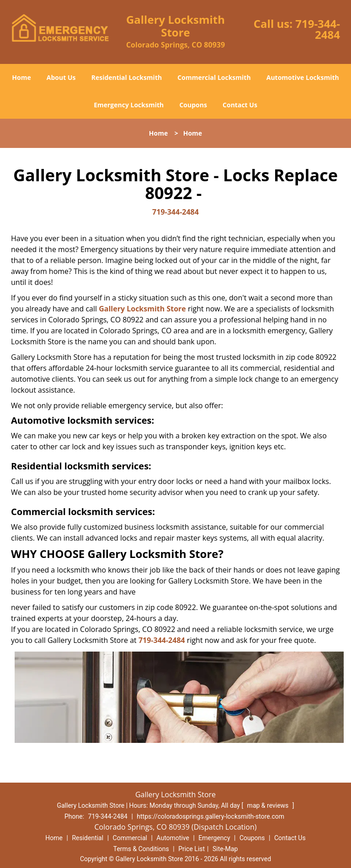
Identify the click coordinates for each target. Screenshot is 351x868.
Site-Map (225, 849)
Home (21, 77)
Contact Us (240, 105)
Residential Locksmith (127, 77)
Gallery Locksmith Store (142, 309)
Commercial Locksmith (214, 77)
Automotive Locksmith (303, 77)
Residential (88, 838)
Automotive (173, 838)
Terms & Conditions (141, 849)
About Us (61, 77)
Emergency (214, 838)
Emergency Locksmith (129, 105)
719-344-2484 (318, 29)
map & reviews (269, 805)
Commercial (130, 838)
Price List (191, 849)
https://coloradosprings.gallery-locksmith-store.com (210, 816)
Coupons (193, 105)
